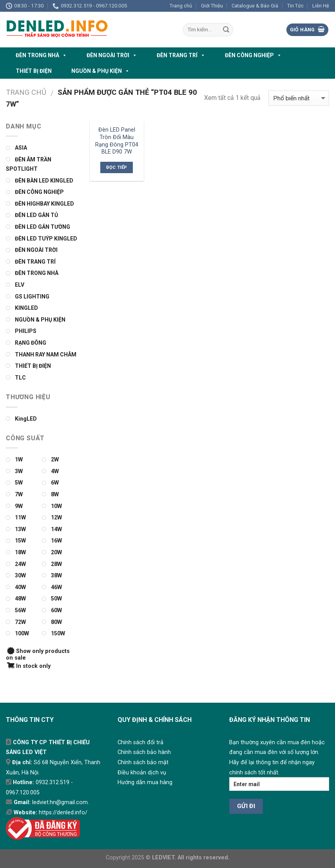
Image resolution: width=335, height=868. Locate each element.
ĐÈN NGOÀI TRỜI (112, 55)
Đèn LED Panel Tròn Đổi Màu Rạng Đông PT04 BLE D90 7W (117, 141)
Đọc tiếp (117, 167)
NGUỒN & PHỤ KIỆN (100, 71)
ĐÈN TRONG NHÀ (41, 55)
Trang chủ (181, 6)
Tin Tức (295, 6)
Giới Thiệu (212, 6)
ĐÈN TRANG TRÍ (181, 55)
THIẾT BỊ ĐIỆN (34, 71)
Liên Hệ (321, 6)
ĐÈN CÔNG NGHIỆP (253, 55)
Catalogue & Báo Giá (255, 6)
